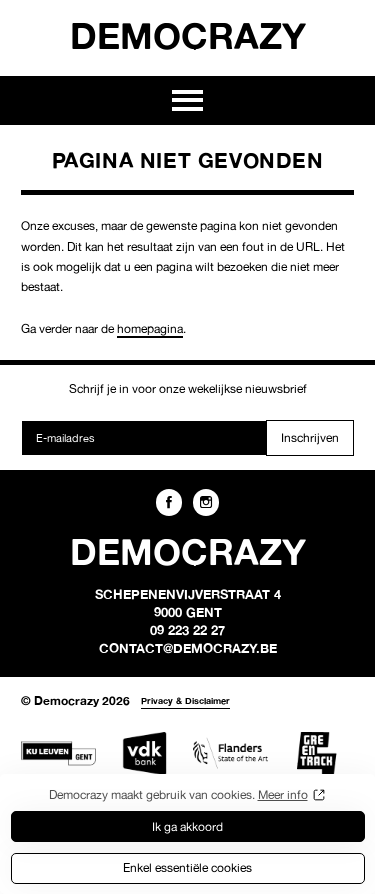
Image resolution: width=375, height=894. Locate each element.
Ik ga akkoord (187, 826)
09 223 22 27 (187, 630)
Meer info (283, 794)
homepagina (150, 328)
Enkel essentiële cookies (187, 867)
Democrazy (188, 35)
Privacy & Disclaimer (185, 700)
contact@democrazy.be (188, 648)
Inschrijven (310, 437)
